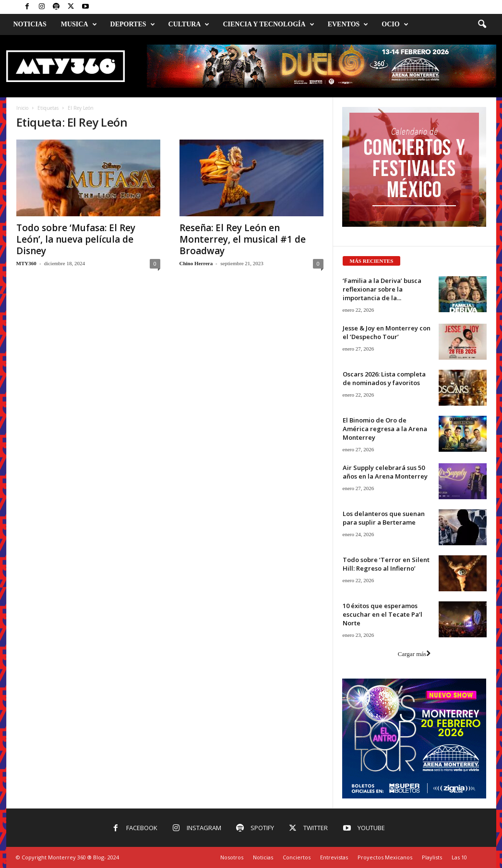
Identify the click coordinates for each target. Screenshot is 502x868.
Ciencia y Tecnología (268, 24)
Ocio (395, 24)
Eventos (348, 24)
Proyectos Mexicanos (385, 857)
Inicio (22, 108)
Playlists (432, 857)
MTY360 (26, 263)
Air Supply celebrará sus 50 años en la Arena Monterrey (385, 472)
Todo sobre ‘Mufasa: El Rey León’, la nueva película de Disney (76, 239)
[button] (482, 24)
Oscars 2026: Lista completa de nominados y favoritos (384, 378)
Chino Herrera (196, 263)
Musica (79, 24)
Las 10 (459, 857)
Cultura (189, 24)
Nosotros (232, 857)
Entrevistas (334, 857)
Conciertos (297, 857)
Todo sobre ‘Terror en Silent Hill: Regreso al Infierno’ (386, 564)
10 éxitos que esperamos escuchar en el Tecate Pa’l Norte (382, 614)
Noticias (30, 24)
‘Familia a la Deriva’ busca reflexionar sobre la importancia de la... (382, 289)
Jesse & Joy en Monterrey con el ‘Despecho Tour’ (387, 332)
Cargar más (414, 654)
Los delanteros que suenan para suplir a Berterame (384, 518)
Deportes (133, 24)
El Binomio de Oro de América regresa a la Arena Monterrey (385, 429)
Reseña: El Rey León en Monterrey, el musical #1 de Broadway (243, 239)
